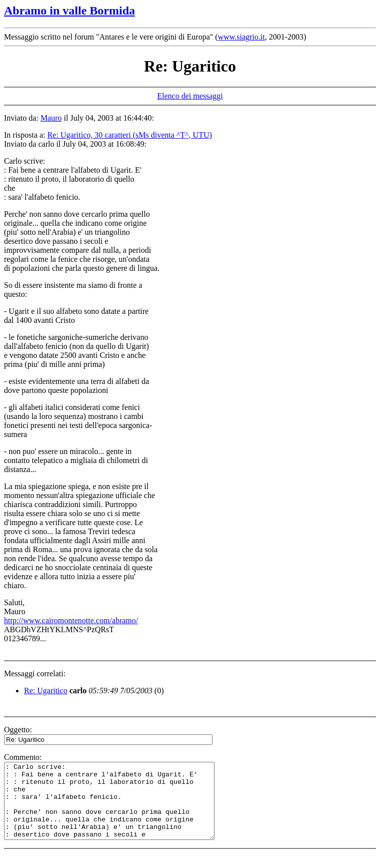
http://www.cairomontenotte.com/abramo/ (71, 620)
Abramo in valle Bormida (69, 11)
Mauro (51, 118)
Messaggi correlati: (35, 674)
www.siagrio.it (241, 37)
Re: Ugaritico (46, 691)
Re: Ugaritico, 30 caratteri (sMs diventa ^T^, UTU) (130, 135)
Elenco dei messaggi (190, 96)
